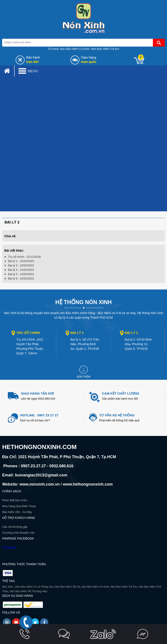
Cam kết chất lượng (121, 393)
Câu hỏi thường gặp (15, 527)
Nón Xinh (8, 587)
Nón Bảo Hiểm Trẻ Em (105, 49)
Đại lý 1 (77, 333)
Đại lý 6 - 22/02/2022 (21, 278)
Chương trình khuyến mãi (18, 533)
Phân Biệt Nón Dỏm (15, 500)
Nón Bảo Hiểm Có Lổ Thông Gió (34, 587)
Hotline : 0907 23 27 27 (39, 415)
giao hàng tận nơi (37, 393)
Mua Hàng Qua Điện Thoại (19, 506)
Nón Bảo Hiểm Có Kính (75, 49)
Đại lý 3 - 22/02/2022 (21, 265)
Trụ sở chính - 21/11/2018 (24, 257)
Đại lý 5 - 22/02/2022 (21, 274)
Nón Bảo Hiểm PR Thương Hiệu (29, 591)
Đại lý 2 (131, 333)
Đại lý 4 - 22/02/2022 (21, 270)
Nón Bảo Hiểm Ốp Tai (67, 587)
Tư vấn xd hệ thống (117, 415)
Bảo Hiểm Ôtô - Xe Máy (17, 512)
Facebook (9, 547)
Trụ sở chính (28, 333)
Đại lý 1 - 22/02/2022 (21, 261)
